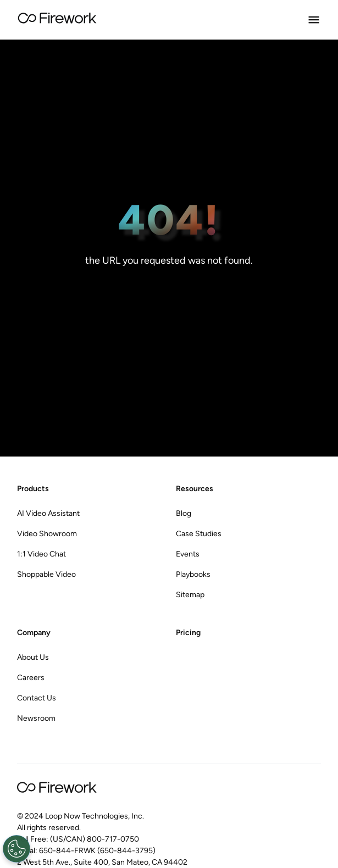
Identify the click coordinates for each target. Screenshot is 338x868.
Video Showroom (47, 534)
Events (188, 554)
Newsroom (36, 718)
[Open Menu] (314, 20)
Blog (184, 513)
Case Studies (199, 534)
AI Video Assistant (48, 513)
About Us (33, 657)
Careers (31, 678)
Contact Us (37, 698)
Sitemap (190, 595)
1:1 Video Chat (41, 554)
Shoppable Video (46, 574)
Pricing (188, 633)
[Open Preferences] (15, 849)
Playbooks (193, 574)
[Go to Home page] (57, 20)
